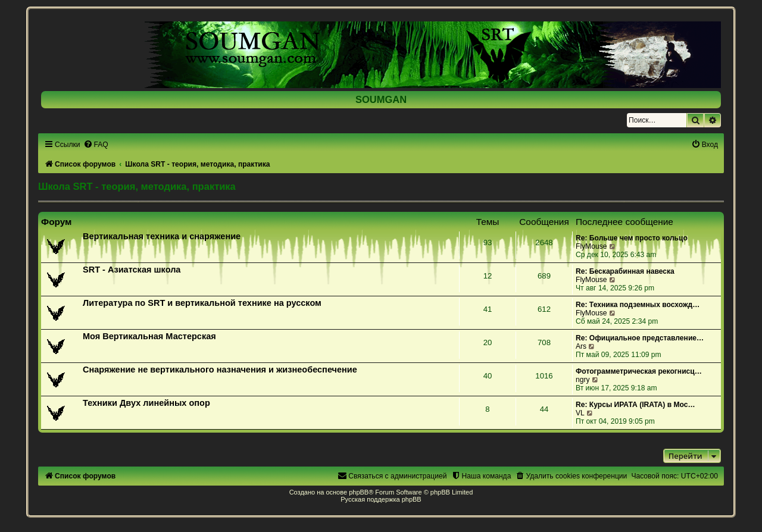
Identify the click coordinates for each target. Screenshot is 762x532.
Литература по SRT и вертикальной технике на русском (202, 303)
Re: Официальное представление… (640, 338)
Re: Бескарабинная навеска (625, 271)
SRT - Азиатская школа (132, 270)
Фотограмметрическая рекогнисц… (639, 371)
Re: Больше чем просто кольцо (632, 238)
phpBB (359, 492)
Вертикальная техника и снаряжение (162, 236)
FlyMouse (591, 246)
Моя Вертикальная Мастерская (149, 336)
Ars (581, 346)
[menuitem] (96, 145)
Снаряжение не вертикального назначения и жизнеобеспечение (220, 370)
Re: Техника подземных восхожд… (638, 305)
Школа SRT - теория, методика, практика (137, 186)
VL (580, 413)
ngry (583, 380)
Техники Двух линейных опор (146, 403)
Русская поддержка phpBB (381, 499)
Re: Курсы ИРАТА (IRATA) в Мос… (635, 405)
